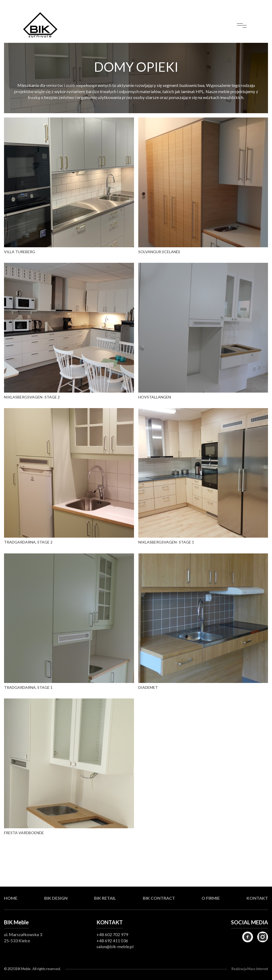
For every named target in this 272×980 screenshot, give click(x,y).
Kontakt (257, 898)
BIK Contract (159, 898)
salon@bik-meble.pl (115, 946)
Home (11, 898)
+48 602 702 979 (112, 934)
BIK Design (56, 898)
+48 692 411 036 (112, 941)
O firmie (211, 898)
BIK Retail (105, 898)
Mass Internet (258, 969)
